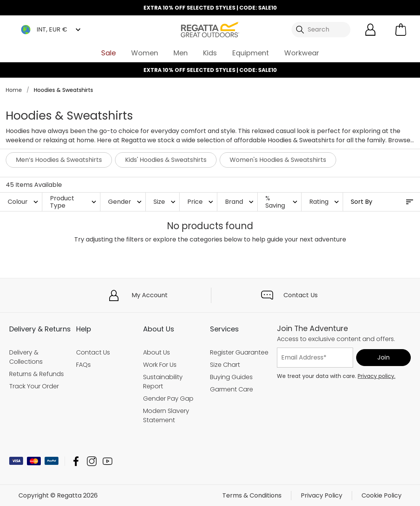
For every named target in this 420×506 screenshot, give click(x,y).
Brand (240, 202)
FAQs (83, 365)
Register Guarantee (239, 352)
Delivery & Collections (26, 357)
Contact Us (301, 295)
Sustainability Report (163, 382)
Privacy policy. (377, 376)
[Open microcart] (401, 30)
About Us (157, 352)
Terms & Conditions (252, 495)
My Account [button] (150, 295)
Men (181, 53)
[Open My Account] (370, 30)
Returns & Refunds (37, 374)
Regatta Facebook (76, 461)
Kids (210, 53)
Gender (126, 202)
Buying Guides (231, 377)
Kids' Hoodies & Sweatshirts (166, 160)
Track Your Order (34, 386)
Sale (108, 53)
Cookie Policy (382, 495)
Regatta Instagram (92, 461)
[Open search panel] (321, 30)
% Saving (282, 202)
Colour (24, 202)
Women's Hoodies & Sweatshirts (278, 160)
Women (145, 53)
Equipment (251, 53)
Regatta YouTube (107, 461)
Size (165, 202)
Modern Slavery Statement (166, 415)
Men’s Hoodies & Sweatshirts (59, 160)
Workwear (302, 53)
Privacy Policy (322, 495)
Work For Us (160, 365)
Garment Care (232, 389)
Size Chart (225, 365)
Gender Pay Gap (168, 399)
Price (201, 202)
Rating (325, 202)
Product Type (74, 202)
